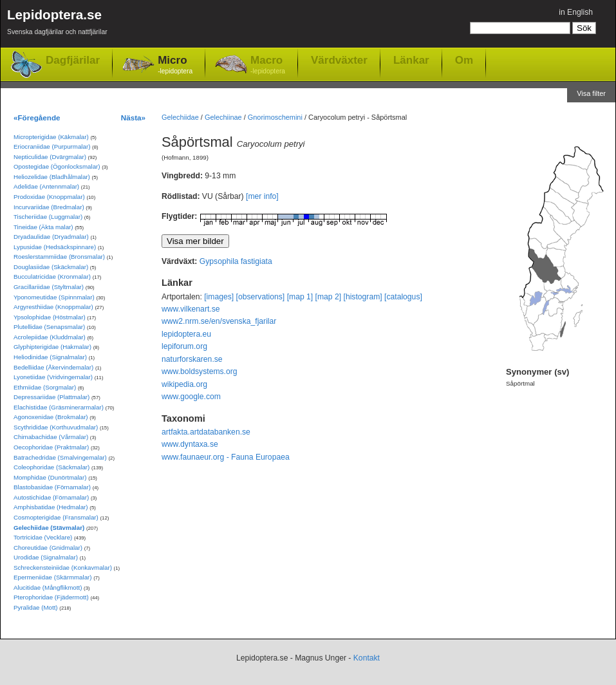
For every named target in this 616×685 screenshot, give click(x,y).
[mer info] (262, 196)
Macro (268, 65)
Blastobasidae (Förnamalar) (52, 487)
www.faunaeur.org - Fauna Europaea (226, 457)
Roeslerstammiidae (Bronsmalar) (59, 257)
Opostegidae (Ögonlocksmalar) (57, 166)
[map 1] (300, 297)
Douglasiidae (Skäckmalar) (51, 267)
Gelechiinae (223, 117)
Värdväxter (339, 60)
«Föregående (37, 117)
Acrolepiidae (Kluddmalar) (50, 337)
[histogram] (363, 297)
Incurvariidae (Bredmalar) (49, 207)
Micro (175, 65)
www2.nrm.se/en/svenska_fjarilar (219, 321)
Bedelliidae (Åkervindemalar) (53, 367)
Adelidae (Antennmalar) (46, 186)
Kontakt (367, 658)
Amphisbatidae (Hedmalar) (51, 507)
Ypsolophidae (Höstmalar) (50, 317)
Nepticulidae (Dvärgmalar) (50, 157)
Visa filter (591, 93)
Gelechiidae (180, 117)
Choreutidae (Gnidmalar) (48, 548)
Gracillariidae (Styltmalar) (49, 287)
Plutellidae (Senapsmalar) (49, 327)
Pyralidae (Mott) (36, 607)
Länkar (411, 60)
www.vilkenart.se (191, 309)
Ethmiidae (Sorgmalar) (45, 387)
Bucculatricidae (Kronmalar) (52, 277)
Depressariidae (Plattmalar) (51, 397)
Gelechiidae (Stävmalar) (49, 528)
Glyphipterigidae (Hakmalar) (52, 347)
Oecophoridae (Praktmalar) (51, 447)
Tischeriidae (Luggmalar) (48, 217)
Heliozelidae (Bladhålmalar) (52, 177)
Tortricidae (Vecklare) (43, 537)
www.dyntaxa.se (190, 444)
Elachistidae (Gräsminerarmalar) (59, 407)
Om (464, 60)
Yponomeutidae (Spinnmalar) (54, 297)
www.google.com (191, 397)
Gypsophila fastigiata (236, 261)
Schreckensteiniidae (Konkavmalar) (63, 568)
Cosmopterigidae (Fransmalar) (56, 517)
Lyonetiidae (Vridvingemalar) (53, 377)
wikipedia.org (184, 384)
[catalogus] (403, 297)
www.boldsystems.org (200, 371)
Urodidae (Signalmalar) (46, 557)
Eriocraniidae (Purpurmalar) (52, 146)
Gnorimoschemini (275, 117)
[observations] (261, 297)
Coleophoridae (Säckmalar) (51, 467)
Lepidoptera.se (57, 24)
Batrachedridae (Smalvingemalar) (60, 457)
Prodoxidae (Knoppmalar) (49, 197)
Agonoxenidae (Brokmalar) (51, 417)
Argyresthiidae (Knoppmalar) (53, 307)
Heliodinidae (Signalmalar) (50, 357)
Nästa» (133, 117)
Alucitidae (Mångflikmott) (48, 587)
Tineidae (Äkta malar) (43, 227)
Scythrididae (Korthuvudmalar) (56, 427)
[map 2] (329, 297)
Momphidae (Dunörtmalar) (50, 477)
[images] (219, 297)
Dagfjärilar (73, 60)
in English (576, 12)
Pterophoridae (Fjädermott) (51, 597)
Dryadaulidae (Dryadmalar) (51, 237)
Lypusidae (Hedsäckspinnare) (55, 247)
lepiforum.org (184, 346)
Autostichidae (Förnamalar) (51, 497)
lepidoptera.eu (186, 334)
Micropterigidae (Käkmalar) (51, 137)
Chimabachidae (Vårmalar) (51, 437)
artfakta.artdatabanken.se (206, 432)
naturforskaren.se (192, 359)
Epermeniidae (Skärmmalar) (53, 577)
